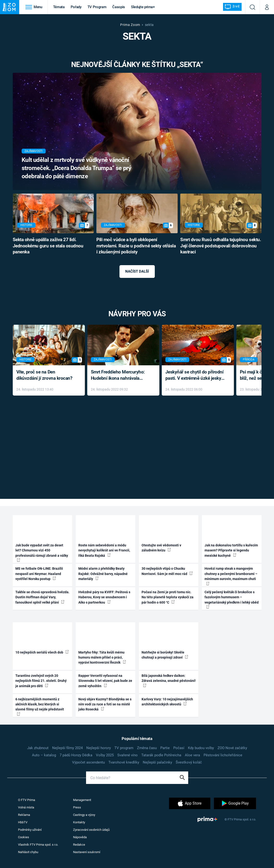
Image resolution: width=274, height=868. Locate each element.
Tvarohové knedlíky (124, 762)
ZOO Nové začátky (232, 748)
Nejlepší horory (99, 748)
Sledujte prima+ (143, 7)
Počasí (179, 748)
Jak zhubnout (38, 748)
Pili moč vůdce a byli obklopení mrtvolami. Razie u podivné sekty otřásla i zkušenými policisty (136, 246)
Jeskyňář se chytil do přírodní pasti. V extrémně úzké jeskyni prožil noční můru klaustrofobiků (195, 376)
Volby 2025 (105, 755)
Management (82, 800)
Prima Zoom (130, 25)
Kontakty (79, 822)
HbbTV (23, 822)
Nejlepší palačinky (157, 762)
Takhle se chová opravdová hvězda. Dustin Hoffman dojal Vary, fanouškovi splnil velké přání (42, 597)
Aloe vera (192, 755)
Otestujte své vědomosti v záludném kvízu (161, 548)
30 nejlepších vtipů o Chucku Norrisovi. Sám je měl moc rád (167, 571)
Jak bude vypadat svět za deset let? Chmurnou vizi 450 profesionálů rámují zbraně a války (42, 553)
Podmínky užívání (30, 830)
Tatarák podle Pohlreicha (161, 755)
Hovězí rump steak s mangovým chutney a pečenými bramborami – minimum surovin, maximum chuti (231, 576)
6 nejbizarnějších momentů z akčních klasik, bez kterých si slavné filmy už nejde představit (40, 706)
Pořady (76, 7)
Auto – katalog (44, 755)
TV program (124, 748)
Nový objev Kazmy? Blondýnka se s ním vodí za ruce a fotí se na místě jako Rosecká (105, 704)
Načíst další (137, 271)
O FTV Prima (27, 800)
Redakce (79, 845)
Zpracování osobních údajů (91, 830)
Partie (165, 748)
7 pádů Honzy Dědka (76, 755)
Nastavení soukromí (87, 852)
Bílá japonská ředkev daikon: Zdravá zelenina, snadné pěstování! (169, 680)
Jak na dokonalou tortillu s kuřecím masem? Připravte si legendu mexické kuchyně (231, 550)
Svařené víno (128, 755)
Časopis (119, 7)
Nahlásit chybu (28, 852)
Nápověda (80, 837)
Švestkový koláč (189, 762)
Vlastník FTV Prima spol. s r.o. (38, 845)
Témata (59, 7)
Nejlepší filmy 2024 (67, 748)
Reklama (24, 815)
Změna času (147, 748)
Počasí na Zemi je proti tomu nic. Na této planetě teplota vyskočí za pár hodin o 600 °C (168, 597)
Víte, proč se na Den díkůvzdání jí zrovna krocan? (44, 375)
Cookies (24, 837)
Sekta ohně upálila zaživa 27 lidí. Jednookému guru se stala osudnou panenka (48, 246)
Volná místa (26, 807)
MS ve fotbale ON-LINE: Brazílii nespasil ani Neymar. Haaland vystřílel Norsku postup (39, 574)
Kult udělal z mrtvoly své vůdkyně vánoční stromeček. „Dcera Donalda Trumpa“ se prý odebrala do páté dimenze (76, 168)
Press (77, 807)
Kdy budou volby (201, 748)
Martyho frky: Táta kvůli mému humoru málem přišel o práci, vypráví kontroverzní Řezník (102, 657)
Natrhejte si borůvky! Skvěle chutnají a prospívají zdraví (165, 655)
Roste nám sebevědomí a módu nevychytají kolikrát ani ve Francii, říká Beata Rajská (104, 550)
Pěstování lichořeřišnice (223, 755)
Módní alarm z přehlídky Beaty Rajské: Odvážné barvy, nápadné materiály (103, 574)
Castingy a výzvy (84, 815)
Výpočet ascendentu (88, 762)
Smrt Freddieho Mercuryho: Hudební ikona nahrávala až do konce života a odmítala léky (120, 376)
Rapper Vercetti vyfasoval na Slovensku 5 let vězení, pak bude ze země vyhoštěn (105, 681)
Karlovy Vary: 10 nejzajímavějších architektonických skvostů (167, 702)
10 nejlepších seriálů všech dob (42, 652)
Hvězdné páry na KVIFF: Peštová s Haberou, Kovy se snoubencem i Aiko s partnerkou (104, 597)
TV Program (97, 7)
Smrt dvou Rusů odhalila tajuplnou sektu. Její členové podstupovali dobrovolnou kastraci (221, 246)
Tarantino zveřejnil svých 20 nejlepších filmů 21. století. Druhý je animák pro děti (41, 681)
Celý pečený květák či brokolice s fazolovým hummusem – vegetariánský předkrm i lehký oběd (232, 599)
